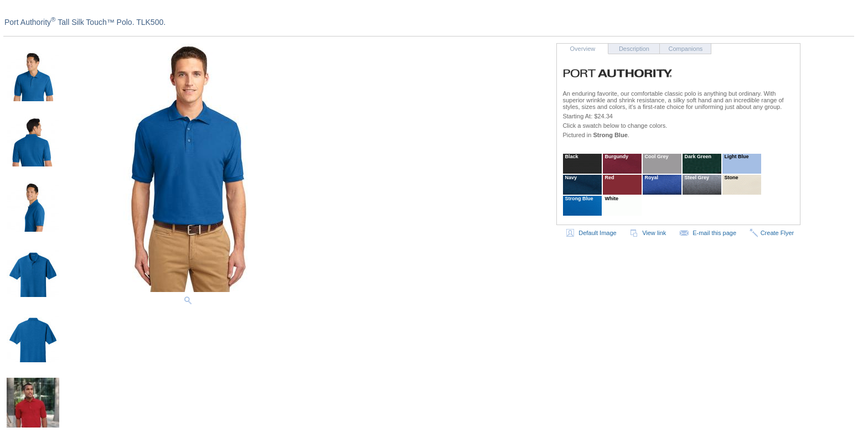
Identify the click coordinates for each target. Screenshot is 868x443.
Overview (582, 49)
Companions (686, 49)
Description (634, 49)
